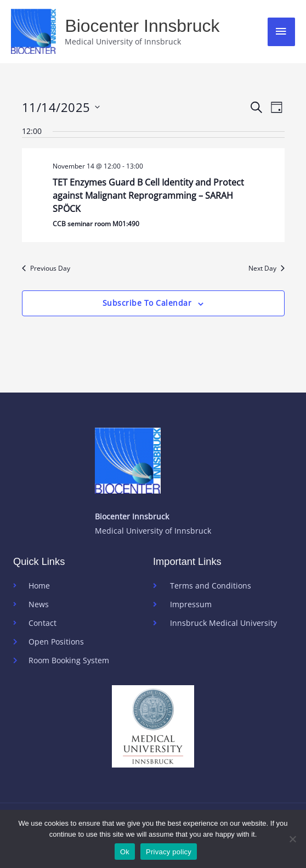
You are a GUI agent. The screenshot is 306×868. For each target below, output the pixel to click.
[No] (292, 839)
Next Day (267, 268)
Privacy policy (169, 852)
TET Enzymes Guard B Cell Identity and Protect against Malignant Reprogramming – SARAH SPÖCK (148, 195)
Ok (125, 852)
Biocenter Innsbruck (142, 26)
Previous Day (46, 268)
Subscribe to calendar (147, 303)
